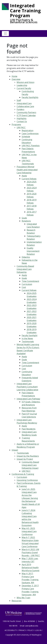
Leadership (22, 85)
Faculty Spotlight (30, 335)
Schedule (26, 137)
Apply (24, 176)
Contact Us (22, 121)
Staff (19, 100)
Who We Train (23, 598)
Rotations (26, 221)
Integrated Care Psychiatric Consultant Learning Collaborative (27, 387)
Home (14, 76)
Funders (20, 109)
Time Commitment (30, 281)
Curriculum (27, 284)
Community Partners (26, 112)
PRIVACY (22, 630)
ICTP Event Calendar (26, 115)
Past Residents (29, 429)
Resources (17, 601)
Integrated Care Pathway (28, 399)
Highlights (22, 118)
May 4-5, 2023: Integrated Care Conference (29, 531)
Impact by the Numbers (28, 456)
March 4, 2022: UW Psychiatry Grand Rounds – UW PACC (31, 552)
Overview (16, 79)
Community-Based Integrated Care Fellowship (25, 269)
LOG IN (38, 630)
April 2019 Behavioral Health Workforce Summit (31, 568)
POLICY (31, 630)
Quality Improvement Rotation (33, 251)
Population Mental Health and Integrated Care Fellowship (27, 170)
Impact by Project (25, 459)
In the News (27, 338)
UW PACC (21, 127)
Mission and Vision (26, 82)
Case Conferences (30, 133)
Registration (28, 130)
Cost (24, 287)
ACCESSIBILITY (11, 630)
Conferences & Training (23, 474)
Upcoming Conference (27, 480)
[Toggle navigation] (5, 34)
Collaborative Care (25, 106)
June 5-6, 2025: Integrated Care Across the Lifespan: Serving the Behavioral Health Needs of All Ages (31, 498)
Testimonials (28, 341)
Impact (15, 450)
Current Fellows (29, 179)
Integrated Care (24, 103)
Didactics (26, 257)
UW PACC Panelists (31, 146)
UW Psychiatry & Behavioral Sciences (24, 21)
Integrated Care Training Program (25, 11)
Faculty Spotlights (30, 97)
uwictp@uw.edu (32, 626)
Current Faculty (24, 88)
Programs (16, 124)
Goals (24, 218)
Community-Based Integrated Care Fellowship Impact (30, 465)
